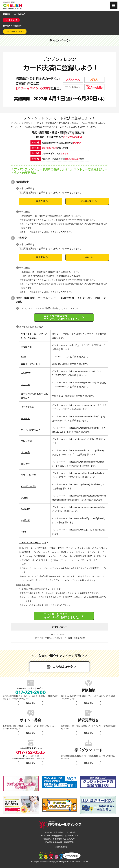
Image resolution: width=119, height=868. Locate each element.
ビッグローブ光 (29, 486)
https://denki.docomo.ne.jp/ (82, 405)
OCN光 (24, 498)
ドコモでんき (27, 407)
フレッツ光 (26, 441)
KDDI (24, 357)
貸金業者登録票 (61, 847)
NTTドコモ (26, 334)
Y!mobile (32, 338)
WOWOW (26, 373)
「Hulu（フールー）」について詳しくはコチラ (75, 560)
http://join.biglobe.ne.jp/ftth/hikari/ (85, 484)
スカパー (25, 385)
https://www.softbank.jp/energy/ (84, 428)
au (35, 334)
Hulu (23, 532)
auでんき (25, 418)
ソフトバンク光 (29, 475)
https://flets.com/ (77, 439)
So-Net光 (25, 509)
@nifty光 (25, 520)
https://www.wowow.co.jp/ (82, 371)
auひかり (25, 464)
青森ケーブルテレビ (31, 364)
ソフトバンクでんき (31, 430)
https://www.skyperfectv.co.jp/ (84, 383)
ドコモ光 (25, 452)
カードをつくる (11, 20)
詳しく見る (31, 703)
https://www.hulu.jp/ (79, 530)
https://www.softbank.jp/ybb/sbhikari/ (87, 473)
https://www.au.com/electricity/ (84, 416)
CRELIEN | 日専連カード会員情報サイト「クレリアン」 (13, 5)
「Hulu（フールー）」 (30, 543)
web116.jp (74, 345)
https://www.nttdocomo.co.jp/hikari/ (86, 450)
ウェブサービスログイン (15, 31)
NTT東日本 (26, 347)
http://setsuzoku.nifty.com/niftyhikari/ (87, 518)
